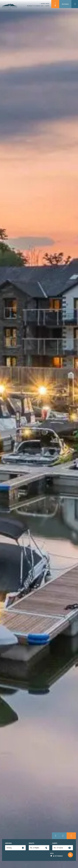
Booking (65, 4)
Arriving (8, 843)
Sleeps (55, 843)
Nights (31, 843)
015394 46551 (44, 4)
